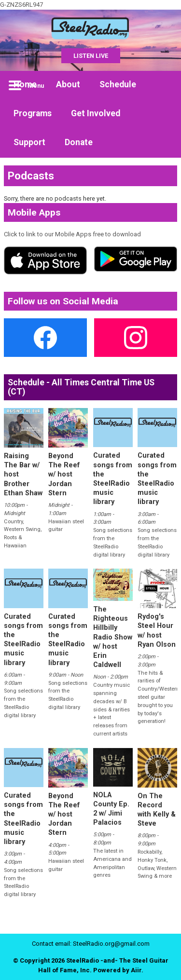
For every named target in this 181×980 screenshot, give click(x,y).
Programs (33, 113)
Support (29, 142)
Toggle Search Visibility (163, 85)
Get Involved (96, 113)
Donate (79, 142)
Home (25, 84)
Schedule (118, 84)
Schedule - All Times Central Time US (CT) (81, 387)
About (68, 84)
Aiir (136, 970)
